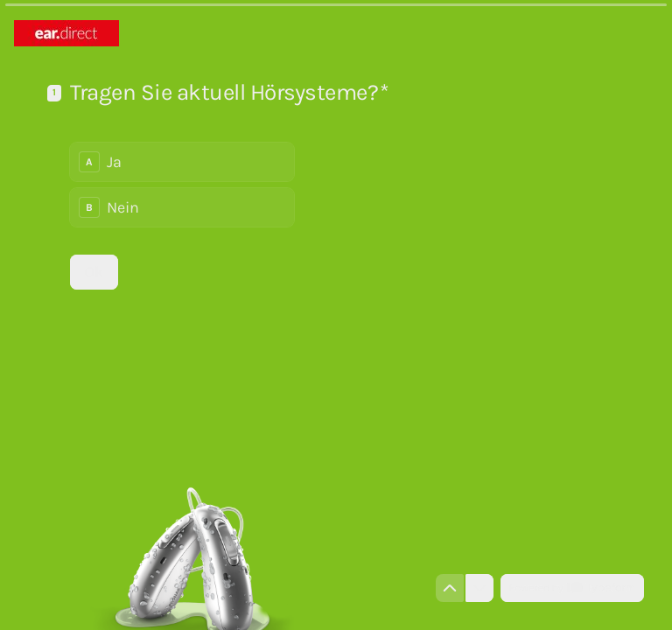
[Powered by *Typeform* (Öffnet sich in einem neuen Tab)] (572, 588)
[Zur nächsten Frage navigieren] (479, 588)
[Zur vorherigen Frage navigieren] (450, 588)
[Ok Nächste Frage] (94, 272)
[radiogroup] (182, 185)
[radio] (182, 162)
